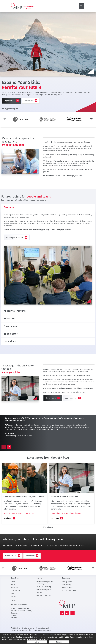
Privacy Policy (67, 592)
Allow (37, 642)
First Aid (39, 603)
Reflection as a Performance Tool (64, 507)
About (13, 595)
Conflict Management (44, 600)
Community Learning (44, 606)
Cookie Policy (67, 595)
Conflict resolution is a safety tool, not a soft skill (24, 507)
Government (13, 332)
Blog (12, 604)
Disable (59, 642)
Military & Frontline (17, 314)
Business (10, 208)
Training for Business (15, 240)
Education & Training (44, 597)
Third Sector (13, 341)
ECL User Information (69, 601)
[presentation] (5, 118)
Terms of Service (68, 598)
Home (13, 592)
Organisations (10, 101)
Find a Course (51, 408)
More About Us (71, 408)
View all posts (48, 537)
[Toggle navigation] (81, 6)
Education (11, 323)
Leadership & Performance (13, 523)
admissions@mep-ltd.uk (19, 615)
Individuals (29, 101)
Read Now (8, 528)
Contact (14, 606)
